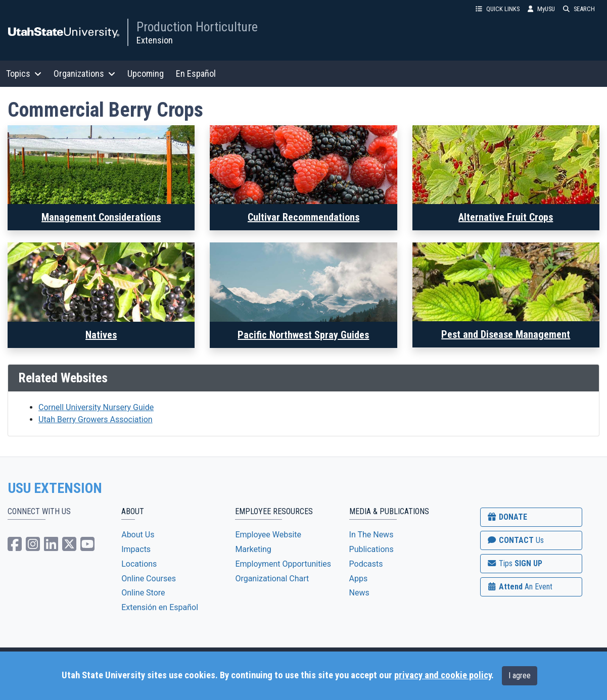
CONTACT (515, 540)
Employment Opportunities (283, 564)
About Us (138, 535)
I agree (520, 676)
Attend (520, 587)
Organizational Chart (272, 579)
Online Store (143, 593)
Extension (155, 40)
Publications (371, 549)
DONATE (507, 517)
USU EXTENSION (55, 488)
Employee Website (268, 535)
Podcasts (366, 564)
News (359, 593)
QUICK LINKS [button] (498, 9)
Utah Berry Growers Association (96, 419)
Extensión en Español (160, 607)
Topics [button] (24, 73)
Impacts (136, 549)
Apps (359, 579)
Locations (139, 564)
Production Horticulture (197, 27)
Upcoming (146, 73)
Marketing (253, 549)
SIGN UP (515, 563)
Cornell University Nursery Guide (96, 407)
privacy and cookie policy (443, 675)
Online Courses (149, 579)
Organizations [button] (84, 73)
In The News (371, 535)
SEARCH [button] (579, 9)
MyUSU (541, 9)
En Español (196, 73)
